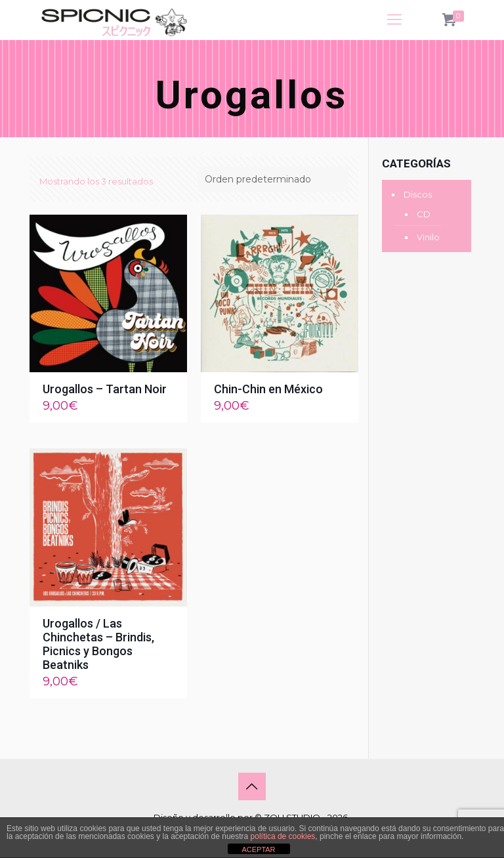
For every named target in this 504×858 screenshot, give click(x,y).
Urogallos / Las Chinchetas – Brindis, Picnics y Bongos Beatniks (98, 644)
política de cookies (283, 836)
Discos (418, 194)
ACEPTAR (258, 849)
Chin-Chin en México (268, 389)
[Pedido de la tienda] (273, 179)
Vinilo (428, 237)
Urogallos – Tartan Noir (105, 389)
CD (424, 214)
